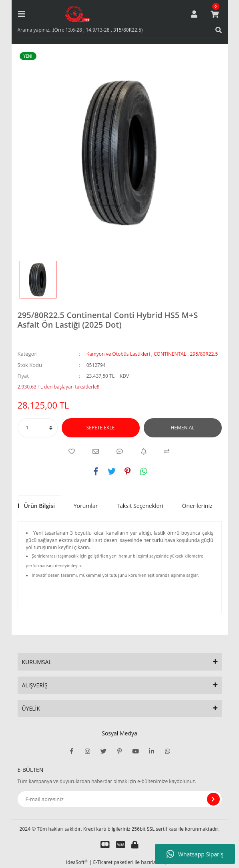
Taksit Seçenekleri (140, 506)
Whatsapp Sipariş (195, 854)
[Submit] (213, 799)
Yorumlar (86, 506)
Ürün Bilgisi (39, 506)
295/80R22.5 (204, 354)
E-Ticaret (103, 862)
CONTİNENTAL (170, 354)
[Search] (120, 30)
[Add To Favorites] (72, 451)
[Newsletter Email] (120, 799)
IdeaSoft (77, 862)
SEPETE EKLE (100, 428)
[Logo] (78, 14)
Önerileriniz (197, 506)
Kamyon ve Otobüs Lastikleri (118, 354)
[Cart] (215, 14)
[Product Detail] (30, 56)
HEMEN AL (183, 428)
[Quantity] (38, 428)
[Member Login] (194, 14)
